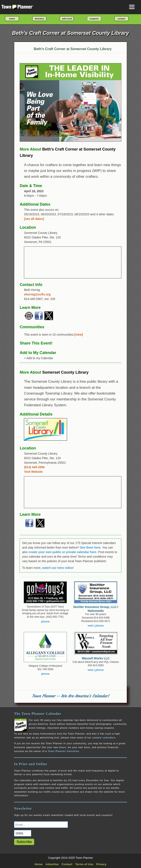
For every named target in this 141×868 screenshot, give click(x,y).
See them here (90, 547)
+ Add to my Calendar (38, 358)
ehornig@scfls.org (37, 294)
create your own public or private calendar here (62, 552)
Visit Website (33, 472)
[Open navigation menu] (132, 7)
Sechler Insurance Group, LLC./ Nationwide (96, 609)
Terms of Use (84, 864)
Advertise (52, 864)
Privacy (101, 864)
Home (38, 864)
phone (45, 621)
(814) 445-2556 (34, 467)
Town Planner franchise (63, 751)
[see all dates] (34, 219)
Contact (67, 864)
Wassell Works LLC (96, 658)
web (90, 626)
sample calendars (104, 738)
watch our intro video (58, 568)
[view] (79, 335)
